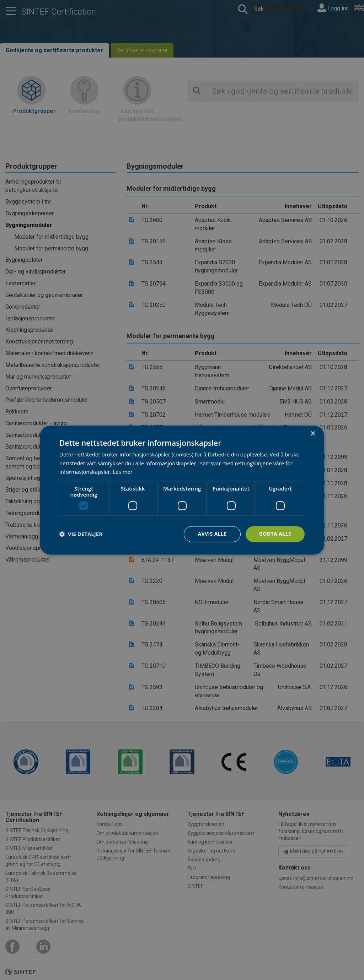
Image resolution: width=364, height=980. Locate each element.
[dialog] (182, 490)
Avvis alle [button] (212, 534)
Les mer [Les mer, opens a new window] (123, 472)
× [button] (313, 434)
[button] (81, 534)
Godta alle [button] (275, 534)
